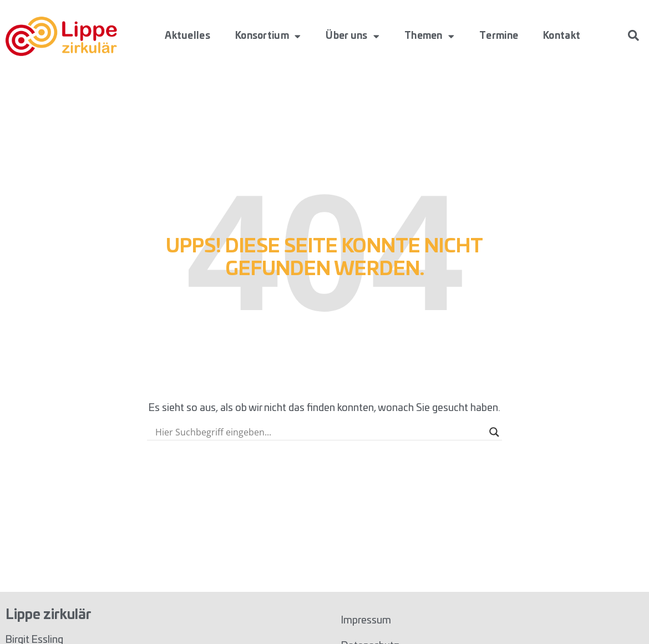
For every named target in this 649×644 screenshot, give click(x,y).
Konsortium (268, 36)
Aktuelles (187, 36)
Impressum (366, 621)
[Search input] (320, 432)
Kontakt (562, 36)
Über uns (353, 36)
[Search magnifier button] (494, 432)
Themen (429, 36)
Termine (499, 36)
